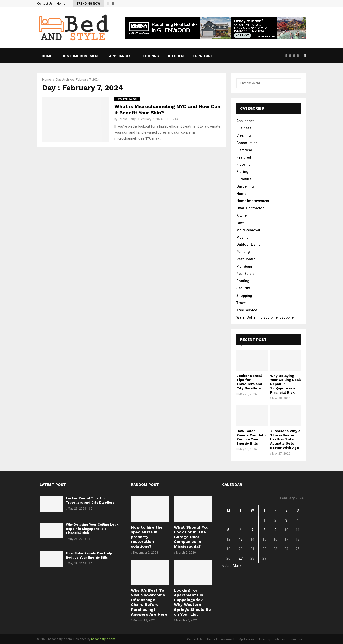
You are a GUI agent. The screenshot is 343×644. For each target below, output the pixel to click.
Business (244, 128)
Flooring (150, 56)
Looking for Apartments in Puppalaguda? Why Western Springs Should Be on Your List (192, 602)
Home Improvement (81, 56)
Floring (242, 172)
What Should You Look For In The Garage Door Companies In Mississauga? (191, 537)
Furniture (203, 56)
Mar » (237, 566)
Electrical (244, 150)
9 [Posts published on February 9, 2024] (275, 530)
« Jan (226, 566)
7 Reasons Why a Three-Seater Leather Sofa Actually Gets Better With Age (285, 439)
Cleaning (244, 135)
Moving (242, 237)
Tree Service (247, 310)
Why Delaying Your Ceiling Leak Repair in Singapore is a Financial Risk (285, 384)
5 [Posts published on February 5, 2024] (228, 530)
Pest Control (246, 259)
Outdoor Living (248, 244)
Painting (243, 252)
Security (243, 288)
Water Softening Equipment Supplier (266, 317)
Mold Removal (248, 230)
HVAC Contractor (250, 208)
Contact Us (45, 4)
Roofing (243, 281)
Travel (241, 303)
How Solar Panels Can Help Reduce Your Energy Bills (251, 437)
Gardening (245, 186)
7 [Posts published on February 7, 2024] (252, 530)
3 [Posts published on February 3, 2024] (286, 520)
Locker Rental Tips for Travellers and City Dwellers (249, 382)
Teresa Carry (127, 119)
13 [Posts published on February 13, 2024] (241, 539)
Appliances (120, 56)
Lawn (240, 223)
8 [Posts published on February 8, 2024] (264, 530)
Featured (244, 157)
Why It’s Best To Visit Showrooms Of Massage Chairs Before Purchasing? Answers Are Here (149, 602)
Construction (247, 143)
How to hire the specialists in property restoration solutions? (147, 537)
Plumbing (244, 266)
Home (61, 4)
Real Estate (245, 274)
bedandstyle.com (103, 639)
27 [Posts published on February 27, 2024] (241, 558)
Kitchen (176, 56)
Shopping (244, 296)
